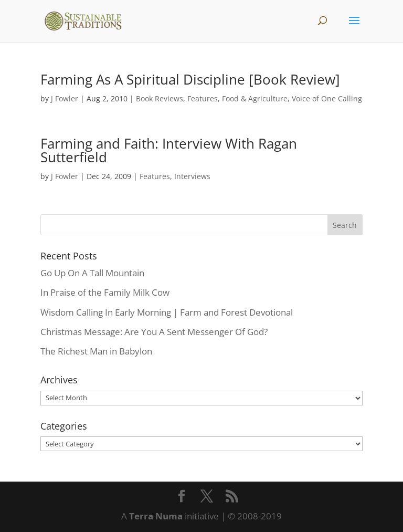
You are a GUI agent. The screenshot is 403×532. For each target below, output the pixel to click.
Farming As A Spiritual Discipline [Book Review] (190, 79)
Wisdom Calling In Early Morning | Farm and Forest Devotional (167, 312)
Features (203, 98)
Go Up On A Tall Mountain (92, 273)
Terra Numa (156, 516)
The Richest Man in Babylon (96, 351)
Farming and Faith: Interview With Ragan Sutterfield (169, 150)
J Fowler (65, 98)
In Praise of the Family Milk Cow (105, 292)
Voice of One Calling (327, 98)
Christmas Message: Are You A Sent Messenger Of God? (154, 332)
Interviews (192, 176)
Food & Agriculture (255, 98)
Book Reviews (160, 98)
